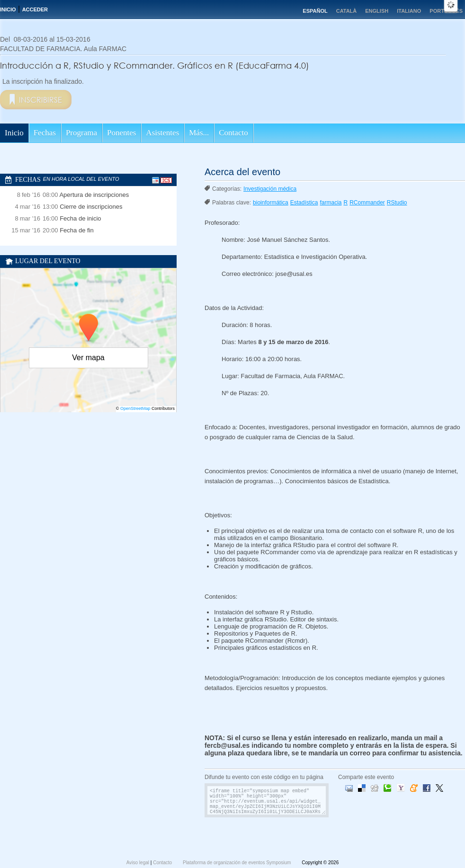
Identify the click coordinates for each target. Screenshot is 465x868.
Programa (81, 133)
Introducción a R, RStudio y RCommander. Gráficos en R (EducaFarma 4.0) (155, 65)
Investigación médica (270, 189)
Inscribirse (40, 100)
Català (347, 11)
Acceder (35, 9)
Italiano (409, 11)
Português (446, 11)
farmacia (331, 203)
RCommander (367, 203)
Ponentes (121, 133)
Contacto (233, 133)
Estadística (304, 203)
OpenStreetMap (135, 408)
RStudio (397, 203)
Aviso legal (139, 863)
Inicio (8, 9)
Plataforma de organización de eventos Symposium (237, 863)
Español (315, 11)
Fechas (45, 133)
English (377, 11)
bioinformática (271, 203)
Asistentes (162, 133)
